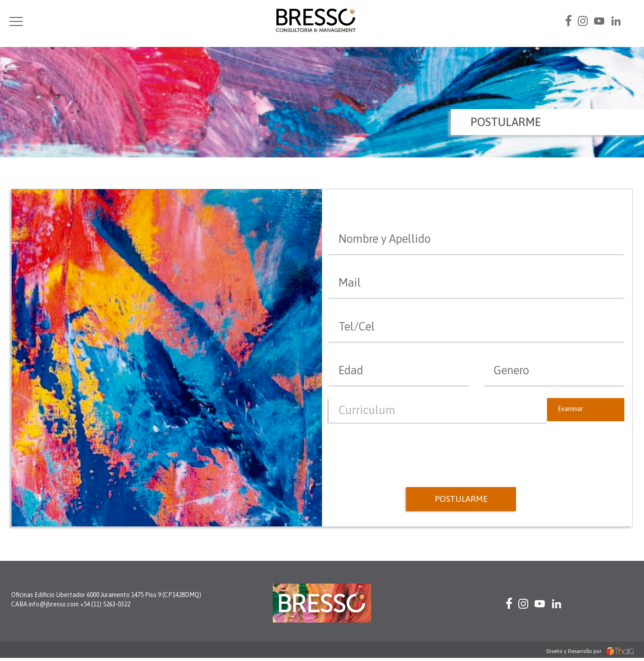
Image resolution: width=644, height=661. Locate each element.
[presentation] (477, 445)
